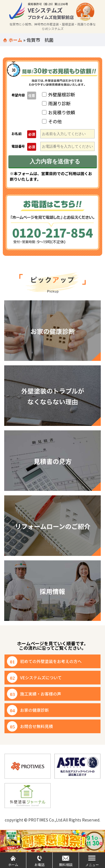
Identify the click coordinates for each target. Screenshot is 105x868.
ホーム (15, 40)
